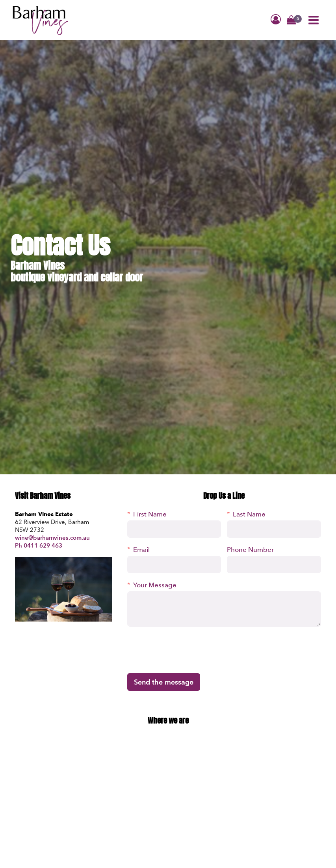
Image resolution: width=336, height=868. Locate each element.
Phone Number (250, 550)
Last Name (249, 514)
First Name (150, 514)
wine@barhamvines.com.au (52, 538)
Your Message (155, 585)
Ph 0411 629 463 (39, 545)
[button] (291, 21)
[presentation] (187, 650)
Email (141, 550)
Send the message (164, 682)
